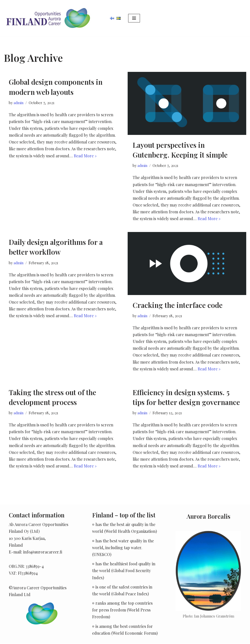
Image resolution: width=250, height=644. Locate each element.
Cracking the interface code (178, 305)
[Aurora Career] (48, 18)
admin (19, 103)
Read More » (85, 156)
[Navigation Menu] (134, 18)
